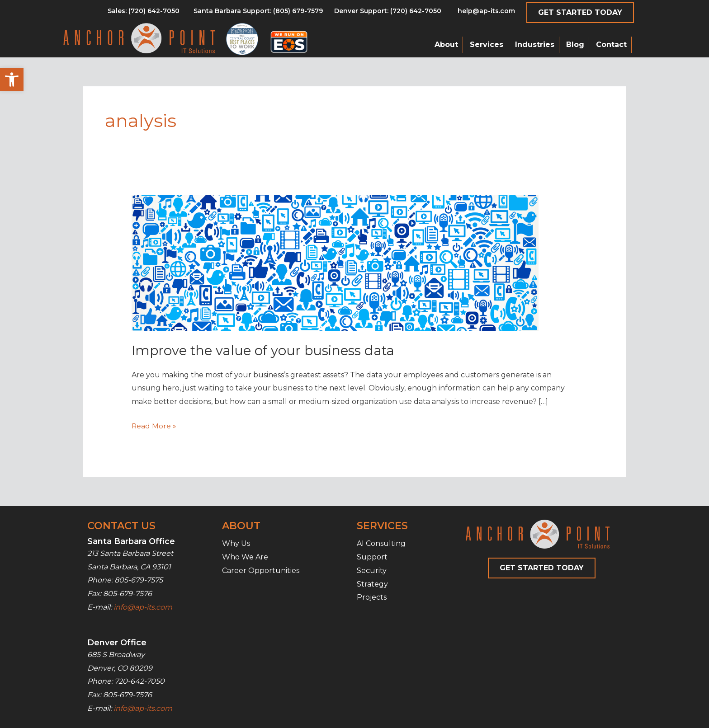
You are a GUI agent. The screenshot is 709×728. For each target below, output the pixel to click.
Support (372, 557)
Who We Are (245, 557)
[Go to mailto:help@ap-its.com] (481, 13)
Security (372, 571)
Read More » (154, 426)
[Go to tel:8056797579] (144, 13)
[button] (12, 80)
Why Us (236, 543)
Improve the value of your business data (266, 350)
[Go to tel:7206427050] (388, 13)
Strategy (372, 584)
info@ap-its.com (143, 607)
